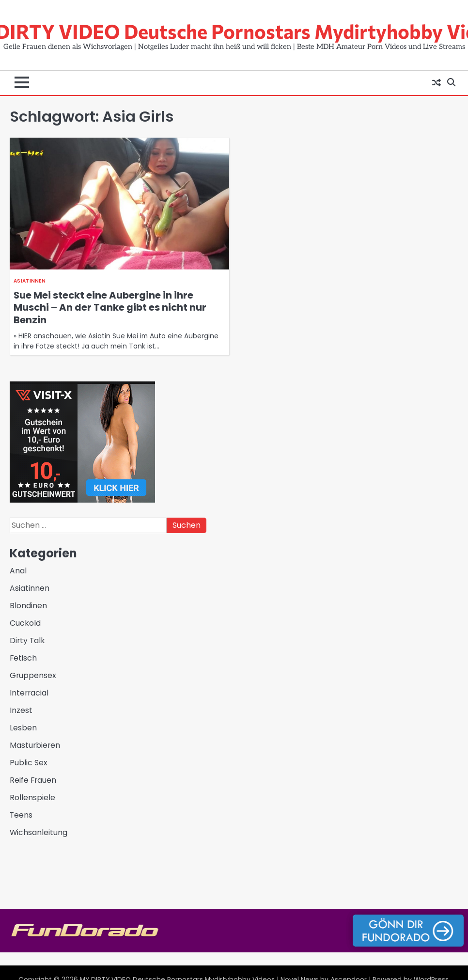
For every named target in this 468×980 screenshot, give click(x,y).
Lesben (23, 728)
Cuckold (25, 623)
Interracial (29, 693)
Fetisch (23, 658)
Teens (21, 815)
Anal (18, 571)
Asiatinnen (30, 281)
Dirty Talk (27, 640)
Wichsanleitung (39, 832)
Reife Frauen (33, 780)
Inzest (21, 710)
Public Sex (29, 763)
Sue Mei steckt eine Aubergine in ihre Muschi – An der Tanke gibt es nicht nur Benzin (110, 308)
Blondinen (28, 606)
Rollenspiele (32, 798)
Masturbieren (35, 745)
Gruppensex (33, 675)
